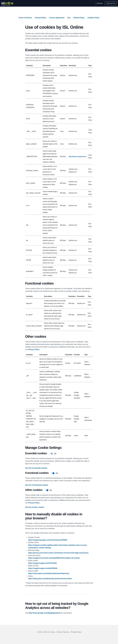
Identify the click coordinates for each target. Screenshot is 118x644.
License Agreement (57, 18)
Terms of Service (25, 18)
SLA (69, 18)
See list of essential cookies (36, 468)
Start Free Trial (111, 3)
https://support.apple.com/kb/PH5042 (43, 568)
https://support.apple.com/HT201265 (42, 563)
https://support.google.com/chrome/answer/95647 (48, 540)
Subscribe (100, 3)
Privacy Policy (40, 18)
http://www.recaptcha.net (77, 157)
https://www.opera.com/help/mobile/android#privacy (49, 573)
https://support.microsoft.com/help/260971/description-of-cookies (54, 558)
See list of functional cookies (37, 485)
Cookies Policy (93, 18)
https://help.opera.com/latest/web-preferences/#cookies (50, 579)
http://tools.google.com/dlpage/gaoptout (45, 613)
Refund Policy (79, 18)
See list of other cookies (35, 507)
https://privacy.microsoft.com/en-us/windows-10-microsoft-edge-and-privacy (58, 553)
